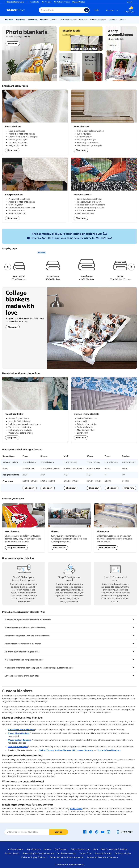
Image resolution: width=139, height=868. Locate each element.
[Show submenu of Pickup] (47, 19)
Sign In (130, 2)
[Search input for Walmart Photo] (61, 10)
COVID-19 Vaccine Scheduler (114, 849)
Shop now (13, 327)
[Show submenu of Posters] (87, 19)
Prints (53, 20)
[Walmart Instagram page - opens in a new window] (109, 832)
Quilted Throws (46, 750)
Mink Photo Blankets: (18, 747)
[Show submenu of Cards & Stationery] (76, 19)
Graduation (32, 20)
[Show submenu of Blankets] (116, 19)
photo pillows (76, 809)
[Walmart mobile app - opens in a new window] (124, 832)
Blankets (112, 20)
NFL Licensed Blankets (82, 750)
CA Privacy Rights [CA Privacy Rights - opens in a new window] (123, 853)
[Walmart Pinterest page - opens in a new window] (97, 832)
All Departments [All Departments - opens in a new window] (16, 849)
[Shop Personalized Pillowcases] (115, 528)
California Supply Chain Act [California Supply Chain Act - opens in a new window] (34, 857)
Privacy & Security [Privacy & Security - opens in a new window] (103, 853)
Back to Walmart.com (15, 2)
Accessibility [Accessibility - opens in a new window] (29, 853)
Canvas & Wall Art (97, 20)
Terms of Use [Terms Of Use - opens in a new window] (85, 853)
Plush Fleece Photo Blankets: (21, 730)
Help (97, 10)
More (122, 20)
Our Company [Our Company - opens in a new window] (61, 849)
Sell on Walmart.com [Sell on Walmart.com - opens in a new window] (80, 849)
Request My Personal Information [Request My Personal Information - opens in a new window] (102, 857)
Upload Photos (79, 2)
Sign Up (59, 832)
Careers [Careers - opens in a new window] (48, 849)
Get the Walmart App (67, 853)
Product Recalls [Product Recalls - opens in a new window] (12, 853)
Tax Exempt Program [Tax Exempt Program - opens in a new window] (44, 853)
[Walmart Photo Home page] (20, 10)
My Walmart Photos (62, 2)
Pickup (43, 20)
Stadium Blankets (63, 750)
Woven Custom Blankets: (19, 740)
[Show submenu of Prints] (56, 19)
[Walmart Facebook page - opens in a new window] (85, 832)
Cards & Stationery (67, 20)
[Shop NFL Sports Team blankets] (24, 528)
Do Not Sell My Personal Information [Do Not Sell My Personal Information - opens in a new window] (67, 857)
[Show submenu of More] (125, 19)
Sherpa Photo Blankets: (19, 733)
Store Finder (34, 2)
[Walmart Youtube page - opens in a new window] (103, 832)
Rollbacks (9, 20)
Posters (82, 20)
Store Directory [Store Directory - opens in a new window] (34, 849)
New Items (21, 20)
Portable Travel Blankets (109, 750)
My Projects (47, 2)
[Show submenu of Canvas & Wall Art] (105, 19)
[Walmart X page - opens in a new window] (91, 832)
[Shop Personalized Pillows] (69, 528)
